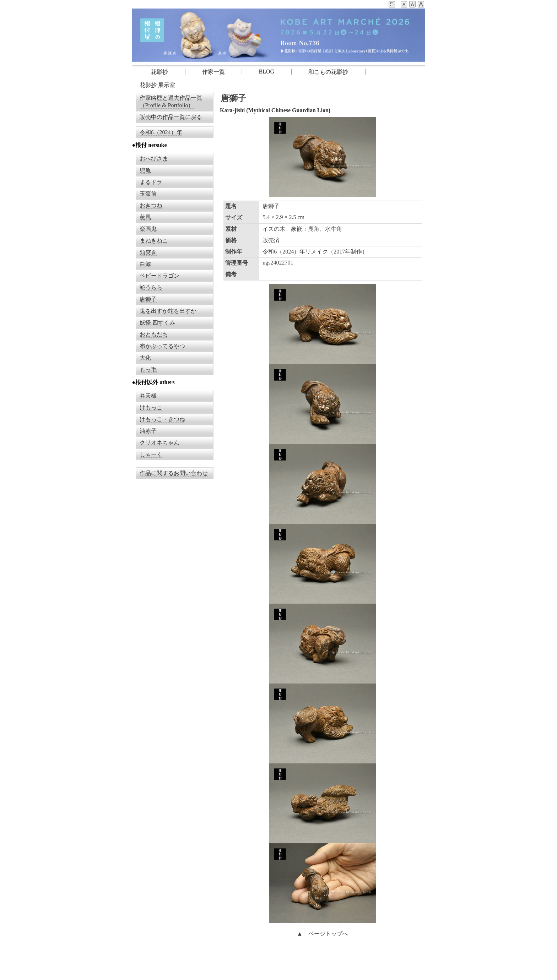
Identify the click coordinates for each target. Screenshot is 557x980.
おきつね (151, 205)
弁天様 (148, 396)
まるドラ (151, 182)
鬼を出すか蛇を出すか (168, 311)
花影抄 (154, 72)
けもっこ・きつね (162, 419)
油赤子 (148, 431)
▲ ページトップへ (323, 934)
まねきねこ (154, 241)
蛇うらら (151, 287)
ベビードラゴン (159, 276)
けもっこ (151, 407)
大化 (145, 358)
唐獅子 (148, 299)
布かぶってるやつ (162, 346)
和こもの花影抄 (328, 72)
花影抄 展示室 (157, 85)
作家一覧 (213, 72)
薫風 (145, 217)
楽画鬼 (148, 229)
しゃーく (151, 454)
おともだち (154, 334)
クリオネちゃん (159, 443)
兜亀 (145, 170)
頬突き (148, 252)
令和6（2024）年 (161, 132)
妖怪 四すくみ (157, 323)
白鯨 (145, 264)
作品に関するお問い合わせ (174, 473)
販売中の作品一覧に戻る (171, 117)
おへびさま (154, 159)
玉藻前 (148, 194)
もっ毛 (148, 369)
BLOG (267, 72)
